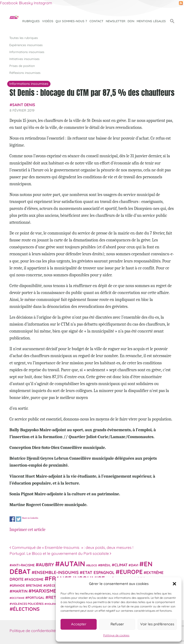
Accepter (79, 624)
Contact (96, 21)
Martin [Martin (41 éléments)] (20, 591)
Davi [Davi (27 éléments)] (135, 565)
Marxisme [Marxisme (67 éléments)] (44, 591)
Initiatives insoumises (24, 59)
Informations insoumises (27, 52)
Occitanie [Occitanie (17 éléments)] (18, 598)
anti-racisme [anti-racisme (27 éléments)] (23, 565)
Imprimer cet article (28, 529)
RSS (181, 3)
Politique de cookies (116, 635)
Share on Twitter (18, 519)
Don (131, 21)
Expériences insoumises (26, 45)
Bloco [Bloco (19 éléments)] (93, 565)
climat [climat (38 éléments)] (121, 565)
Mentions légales (151, 21)
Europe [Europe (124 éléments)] (131, 572)
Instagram (43, 3)
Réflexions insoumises (25, 73)
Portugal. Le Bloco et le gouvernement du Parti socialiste (60, 553)
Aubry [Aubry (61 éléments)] (46, 565)
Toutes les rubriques (24, 38)
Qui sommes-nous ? (71, 21)
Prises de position (22, 66)
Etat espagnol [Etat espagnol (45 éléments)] (99, 572)
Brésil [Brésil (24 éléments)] (106, 565)
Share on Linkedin (30, 518)
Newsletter (116, 21)
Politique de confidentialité (33, 631)
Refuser (117, 624)
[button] (174, 584)
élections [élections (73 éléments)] (26, 609)
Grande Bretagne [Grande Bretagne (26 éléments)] (27, 585)
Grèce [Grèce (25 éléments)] (50, 585)
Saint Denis (24, 105)
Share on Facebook (12, 519)
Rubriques (31, 21)
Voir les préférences (157, 624)
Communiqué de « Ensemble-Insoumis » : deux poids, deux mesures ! (71, 547)
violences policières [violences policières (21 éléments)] (28, 604)
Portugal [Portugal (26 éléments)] (36, 598)
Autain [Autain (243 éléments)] (72, 564)
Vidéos (48, 21)
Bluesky (26, 3)
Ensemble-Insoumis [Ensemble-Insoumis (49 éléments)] (57, 572)
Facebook (9, 3)
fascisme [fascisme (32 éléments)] (35, 579)
